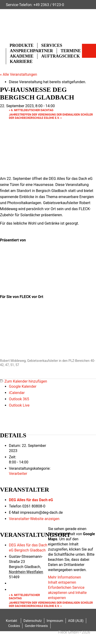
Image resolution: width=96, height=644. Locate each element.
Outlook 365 (19, 399)
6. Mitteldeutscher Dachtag (31, 110)
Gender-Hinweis (36, 626)
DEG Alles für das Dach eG (31, 500)
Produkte (22, 45)
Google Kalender (23, 386)
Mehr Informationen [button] (65, 577)
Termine (71, 51)
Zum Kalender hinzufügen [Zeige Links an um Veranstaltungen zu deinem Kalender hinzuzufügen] (26, 381)
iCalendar (17, 393)
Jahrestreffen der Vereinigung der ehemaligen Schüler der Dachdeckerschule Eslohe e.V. (51, 116)
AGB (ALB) (76, 621)
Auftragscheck (61, 56)
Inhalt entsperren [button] (62, 582)
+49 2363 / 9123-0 (49, 5)
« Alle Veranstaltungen (18, 74)
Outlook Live (19, 405)
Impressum (55, 621)
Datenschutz (33, 621)
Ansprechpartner (31, 51)
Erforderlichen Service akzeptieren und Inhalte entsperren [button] (67, 593)
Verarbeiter (18, 474)
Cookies (14, 626)
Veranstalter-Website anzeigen (34, 519)
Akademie (22, 56)
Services (52, 45)
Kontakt (11, 621)
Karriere (21, 62)
